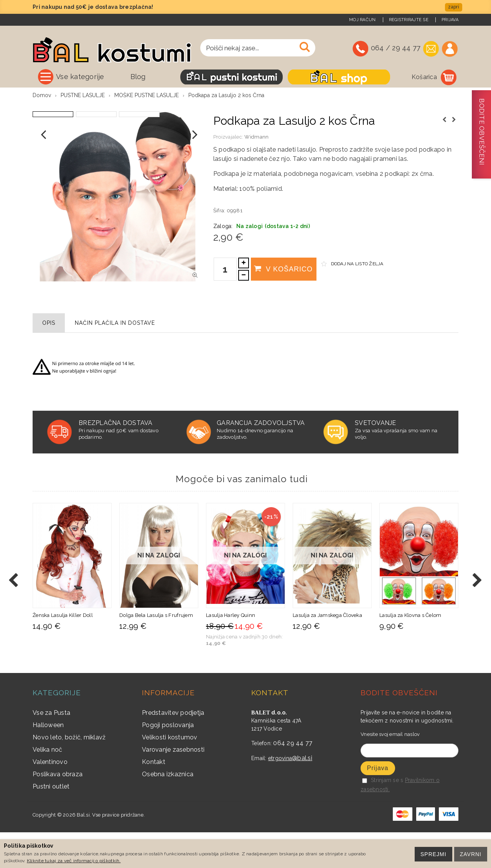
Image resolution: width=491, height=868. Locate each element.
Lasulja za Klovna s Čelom (410, 651)
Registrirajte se (409, 20)
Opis (49, 358)
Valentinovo (50, 797)
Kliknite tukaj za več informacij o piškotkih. (74, 861)
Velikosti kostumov (170, 773)
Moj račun (362, 20)
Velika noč (48, 785)
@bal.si (302, 793)
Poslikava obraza (58, 809)
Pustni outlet (51, 822)
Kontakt (154, 797)
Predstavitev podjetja (173, 748)
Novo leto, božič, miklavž (69, 773)
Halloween (48, 760)
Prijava (450, 20)
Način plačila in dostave (115, 358)
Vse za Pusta (51, 748)
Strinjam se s (383, 816)
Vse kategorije (80, 77)
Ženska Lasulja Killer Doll (63, 651)
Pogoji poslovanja (168, 760)
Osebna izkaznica (168, 809)
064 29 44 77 (293, 778)
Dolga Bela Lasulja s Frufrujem (156, 651)
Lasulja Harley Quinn (231, 651)
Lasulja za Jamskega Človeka (327, 651)
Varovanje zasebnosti (173, 785)
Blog (138, 77)
